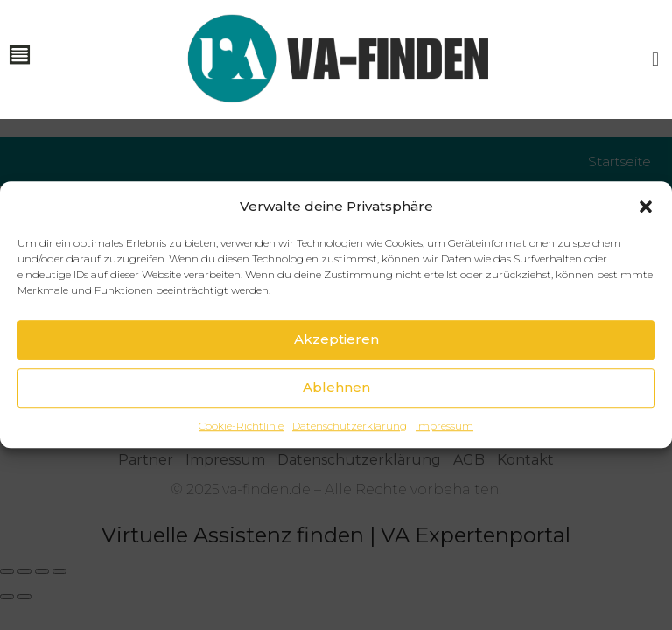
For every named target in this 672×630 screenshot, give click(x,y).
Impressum (444, 449)
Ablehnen (336, 411)
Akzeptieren (336, 363)
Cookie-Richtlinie (241, 449)
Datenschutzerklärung (350, 449)
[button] (646, 229)
